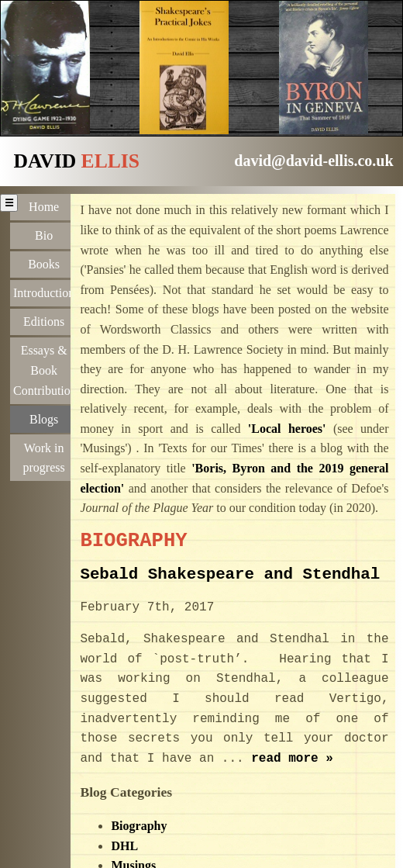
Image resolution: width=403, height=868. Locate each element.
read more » (292, 759)
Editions (44, 322)
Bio (44, 235)
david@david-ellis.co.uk (313, 161)
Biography (139, 826)
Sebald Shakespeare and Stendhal (230, 574)
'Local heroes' (287, 429)
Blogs (44, 418)
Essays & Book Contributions (45, 370)
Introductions (45, 293)
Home (44, 207)
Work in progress (44, 456)
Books (44, 264)
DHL (124, 846)
